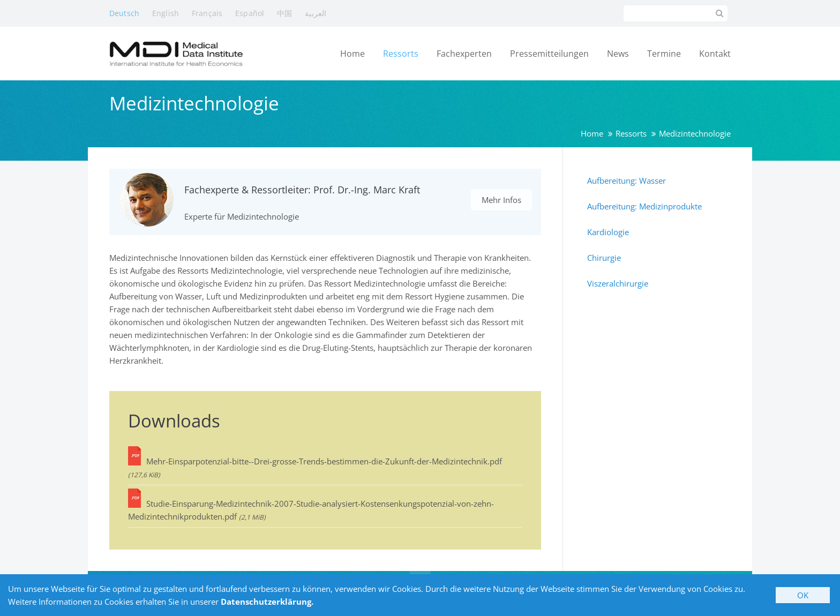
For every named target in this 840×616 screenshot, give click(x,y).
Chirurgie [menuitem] (604, 258)
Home (592, 133)
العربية (316, 13)
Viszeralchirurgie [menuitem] (618, 283)
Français (207, 13)
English (166, 13)
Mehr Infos (501, 200)
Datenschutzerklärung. (267, 602)
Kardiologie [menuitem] (608, 232)
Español (250, 13)
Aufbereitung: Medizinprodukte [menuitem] (644, 206)
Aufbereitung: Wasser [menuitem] (627, 181)
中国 (284, 13)
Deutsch (124, 13)
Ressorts (631, 133)
